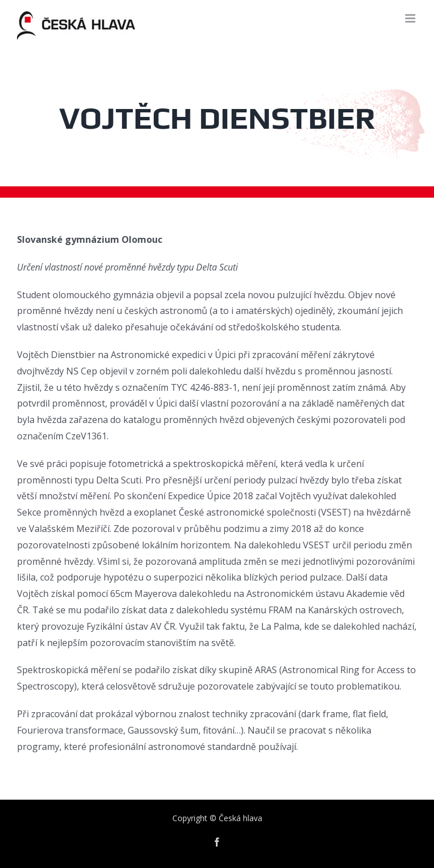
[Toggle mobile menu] (411, 18)
